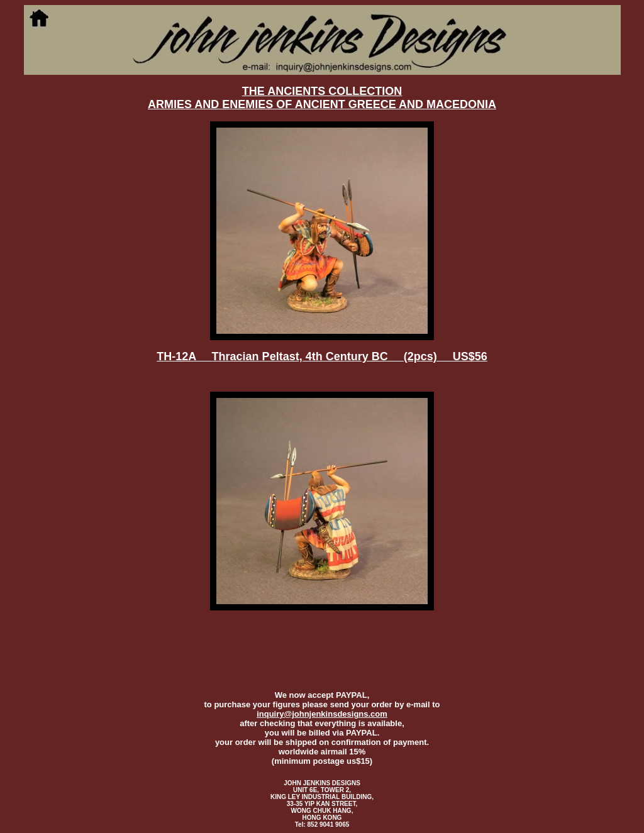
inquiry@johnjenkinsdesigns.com (322, 714)
